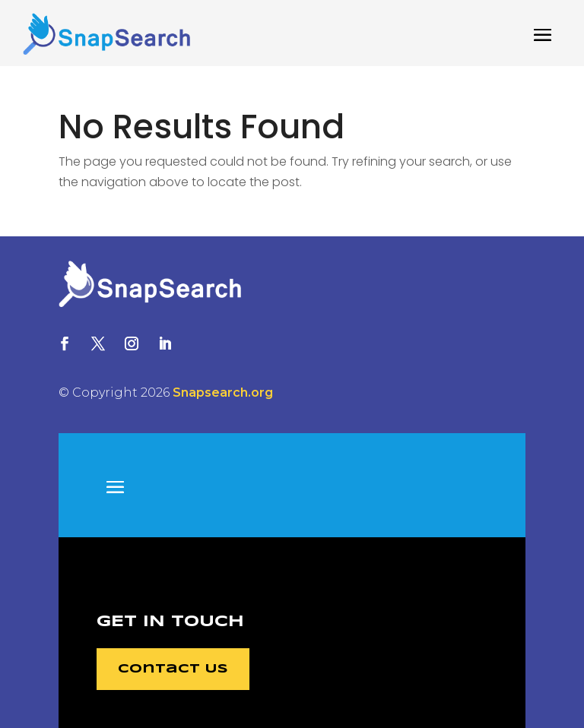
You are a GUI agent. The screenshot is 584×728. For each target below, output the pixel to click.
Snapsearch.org (223, 392)
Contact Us (173, 669)
